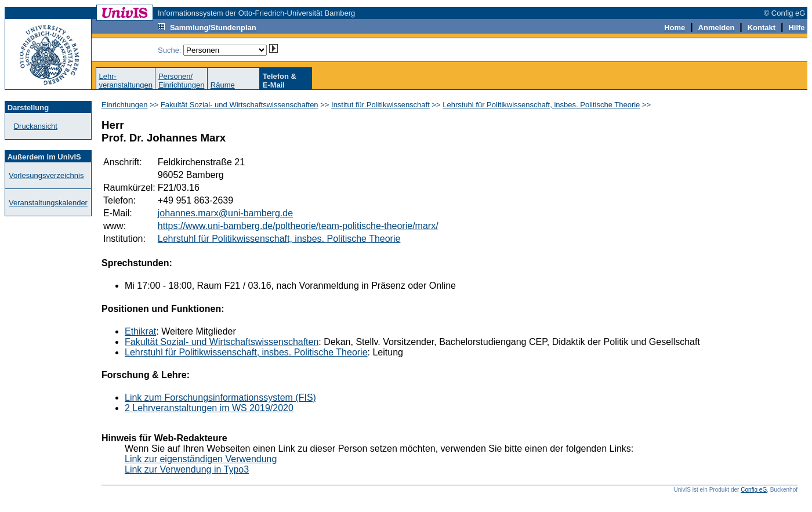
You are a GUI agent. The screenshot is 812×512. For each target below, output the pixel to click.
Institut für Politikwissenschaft (380, 105)
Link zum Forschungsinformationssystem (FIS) (220, 397)
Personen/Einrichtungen (182, 81)
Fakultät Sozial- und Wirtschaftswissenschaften (240, 105)
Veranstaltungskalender (48, 203)
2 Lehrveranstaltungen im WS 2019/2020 (209, 408)
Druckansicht (36, 126)
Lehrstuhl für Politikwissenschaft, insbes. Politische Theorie (541, 105)
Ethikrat (140, 331)
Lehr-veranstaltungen (126, 81)
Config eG (754, 490)
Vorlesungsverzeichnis (46, 175)
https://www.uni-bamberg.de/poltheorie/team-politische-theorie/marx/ (298, 226)
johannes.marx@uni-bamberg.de (225, 213)
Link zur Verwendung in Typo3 (187, 469)
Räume (223, 85)
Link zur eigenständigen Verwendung (201, 459)
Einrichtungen (125, 105)
